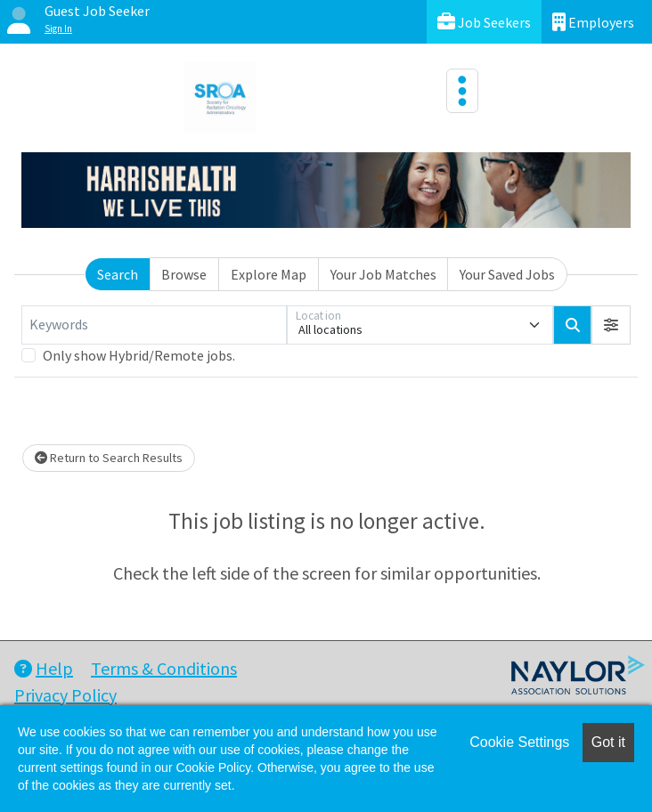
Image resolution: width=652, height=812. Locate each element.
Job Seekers (484, 22)
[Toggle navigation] (462, 91)
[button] (611, 325)
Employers (593, 22)
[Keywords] (154, 325)
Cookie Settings (519, 742)
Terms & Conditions (164, 668)
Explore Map (269, 274)
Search (118, 274)
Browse (184, 274)
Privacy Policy (65, 695)
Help (44, 668)
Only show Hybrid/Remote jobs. (139, 355)
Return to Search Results (109, 458)
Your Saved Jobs (507, 274)
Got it (608, 742)
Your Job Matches (383, 274)
